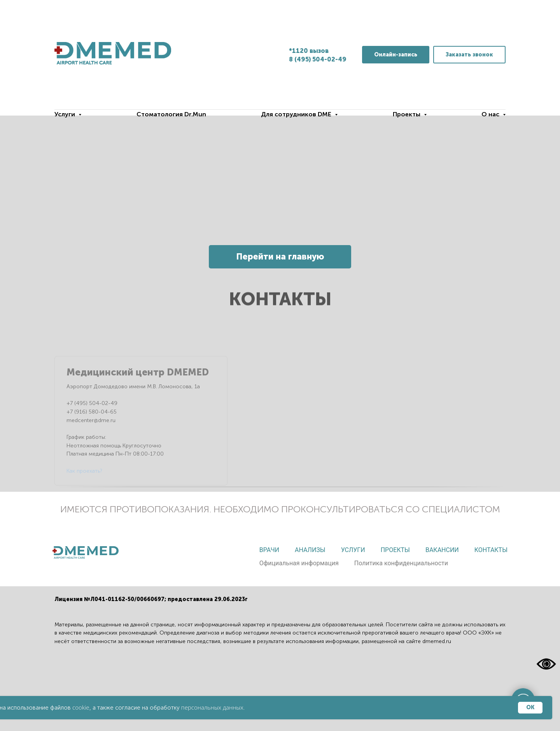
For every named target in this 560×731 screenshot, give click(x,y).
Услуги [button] (66, 114)
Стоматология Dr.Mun (171, 114)
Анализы (310, 550)
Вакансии (442, 550)
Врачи (269, 550)
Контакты (491, 550)
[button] (469, 55)
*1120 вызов (309, 51)
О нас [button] (491, 114)
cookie (81, 707)
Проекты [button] (407, 114)
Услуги (353, 550)
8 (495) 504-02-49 (318, 59)
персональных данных (212, 707)
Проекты (395, 550)
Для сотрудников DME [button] (297, 114)
